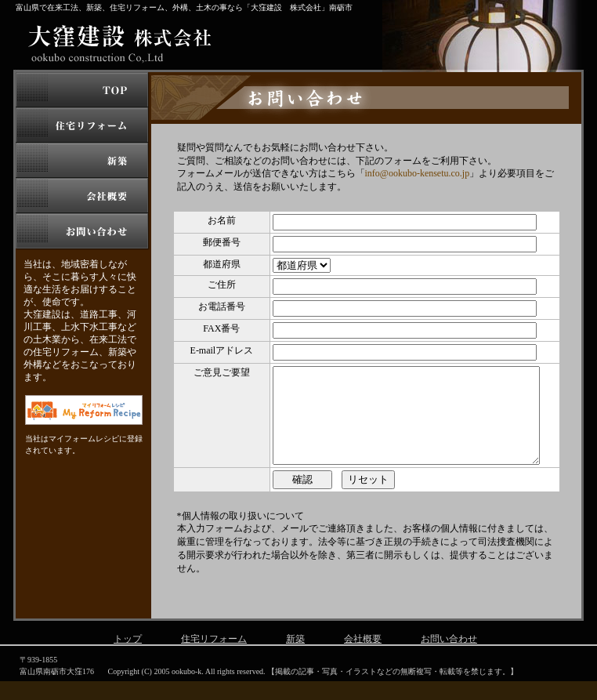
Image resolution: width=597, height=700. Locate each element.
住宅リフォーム (214, 658)
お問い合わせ (449, 658)
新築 (295, 658)
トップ (128, 658)
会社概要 (363, 658)
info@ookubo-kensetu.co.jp (418, 173)
